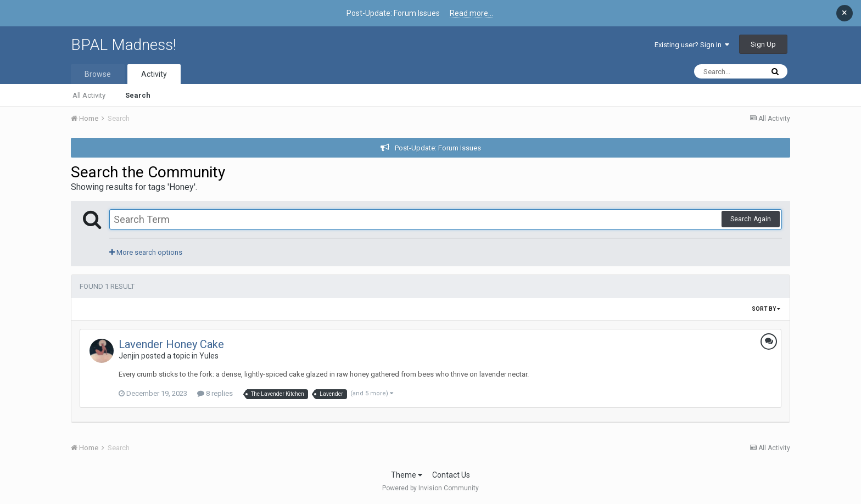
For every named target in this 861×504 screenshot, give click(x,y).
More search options (146, 252)
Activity (154, 74)
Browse (98, 74)
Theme (407, 475)
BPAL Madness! (124, 45)
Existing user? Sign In (692, 45)
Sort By (766, 309)
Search (138, 95)
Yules (209, 356)
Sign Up (763, 44)
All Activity (89, 95)
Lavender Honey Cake (171, 344)
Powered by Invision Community (431, 488)
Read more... (471, 13)
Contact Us (451, 475)
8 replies (215, 393)
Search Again (751, 219)
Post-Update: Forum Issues (438, 148)
